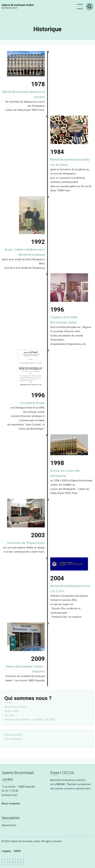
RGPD (17, 851)
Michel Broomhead (15, 707)
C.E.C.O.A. (10, 715)
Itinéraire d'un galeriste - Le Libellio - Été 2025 (30, 720)
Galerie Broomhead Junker (18, 5)
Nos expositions (13, 735)
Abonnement (9, 825)
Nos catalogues (13, 739)
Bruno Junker (12, 711)
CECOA (60, 784)
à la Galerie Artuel (32, 403)
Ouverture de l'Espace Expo (26, 543)
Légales (6, 851)
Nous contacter (11, 804)
